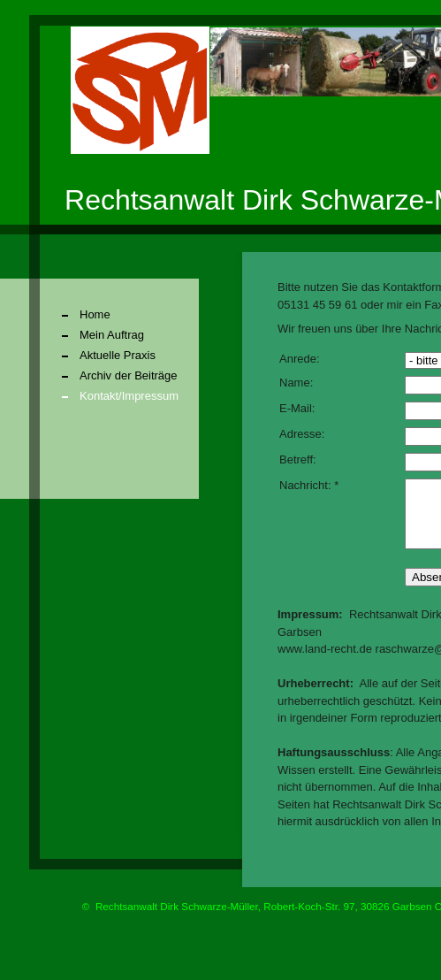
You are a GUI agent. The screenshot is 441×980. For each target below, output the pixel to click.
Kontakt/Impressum (129, 396)
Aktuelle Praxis (118, 355)
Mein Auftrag (112, 335)
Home (95, 314)
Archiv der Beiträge (129, 375)
